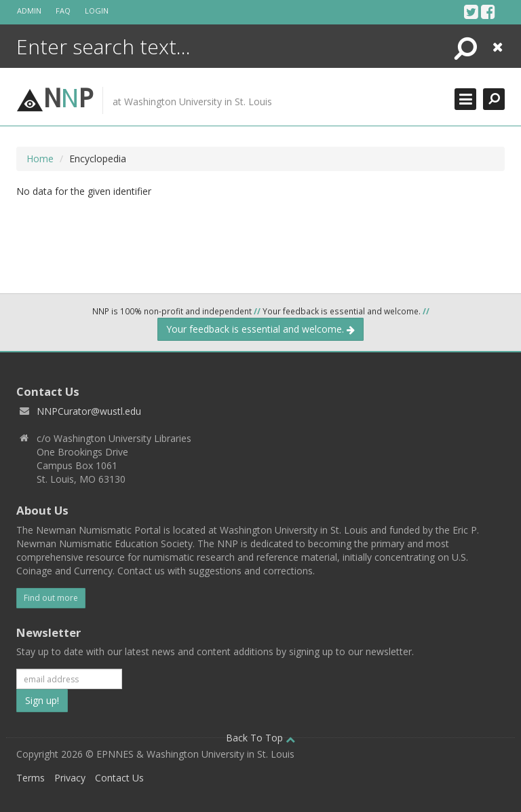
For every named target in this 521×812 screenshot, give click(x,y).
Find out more (51, 598)
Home (40, 159)
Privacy (70, 778)
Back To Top (260, 738)
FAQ (63, 11)
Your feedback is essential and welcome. (260, 329)
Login (97, 11)
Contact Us (119, 778)
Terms (31, 778)
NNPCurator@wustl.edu (89, 411)
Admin (29, 11)
